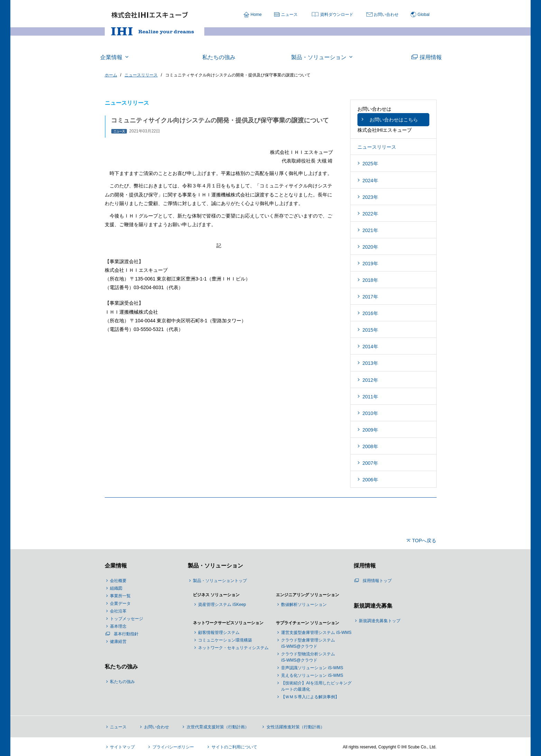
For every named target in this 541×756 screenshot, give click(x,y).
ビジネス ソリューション (216, 595)
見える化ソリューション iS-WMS (312, 675)
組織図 (116, 588)
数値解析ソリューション (304, 605)
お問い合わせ (386, 15)
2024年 (370, 181)
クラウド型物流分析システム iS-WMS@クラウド (308, 657)
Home (256, 15)
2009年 (370, 430)
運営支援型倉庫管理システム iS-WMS (316, 633)
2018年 (370, 280)
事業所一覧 (120, 596)
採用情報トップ (377, 581)
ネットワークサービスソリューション (228, 623)
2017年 (370, 297)
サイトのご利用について (234, 747)
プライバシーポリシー (173, 747)
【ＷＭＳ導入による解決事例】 (310, 697)
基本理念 (118, 626)
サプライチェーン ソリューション (307, 623)
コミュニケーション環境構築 (225, 640)
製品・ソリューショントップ (220, 581)
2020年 (370, 247)
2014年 (370, 347)
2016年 (370, 313)
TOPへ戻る (424, 541)
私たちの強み (121, 667)
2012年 (370, 380)
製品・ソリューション (215, 566)
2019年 (370, 264)
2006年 (370, 480)
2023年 (370, 197)
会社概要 (118, 581)
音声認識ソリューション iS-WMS (312, 668)
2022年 (370, 214)
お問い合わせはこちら (394, 120)
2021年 (370, 230)
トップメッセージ (127, 619)
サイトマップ (122, 747)
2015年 (370, 330)
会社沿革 (118, 611)
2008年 (370, 446)
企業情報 (116, 566)
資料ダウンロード (337, 15)
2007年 (370, 463)
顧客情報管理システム (219, 633)
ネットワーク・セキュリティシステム (233, 648)
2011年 (370, 397)
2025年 (370, 164)
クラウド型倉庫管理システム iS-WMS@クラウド (308, 643)
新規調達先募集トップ (380, 621)
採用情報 (365, 566)
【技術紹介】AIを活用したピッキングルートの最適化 (316, 686)
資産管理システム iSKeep (222, 605)
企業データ (120, 603)
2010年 (370, 413)
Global (424, 15)
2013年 (370, 363)
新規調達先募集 (373, 606)
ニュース (289, 15)
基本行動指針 (126, 634)
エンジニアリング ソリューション (307, 595)
